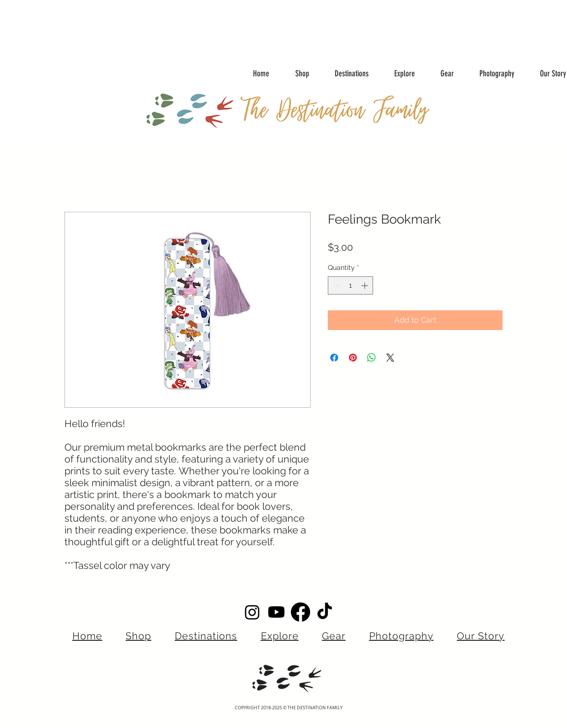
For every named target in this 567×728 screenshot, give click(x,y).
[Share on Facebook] (334, 358)
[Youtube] (276, 612)
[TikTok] (325, 612)
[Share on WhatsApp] (372, 358)
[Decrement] (335, 285)
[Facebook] (300, 612)
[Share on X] (390, 358)
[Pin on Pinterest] (353, 358)
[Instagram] (252, 612)
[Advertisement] (197, 22)
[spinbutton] (350, 285)
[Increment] (365, 285)
